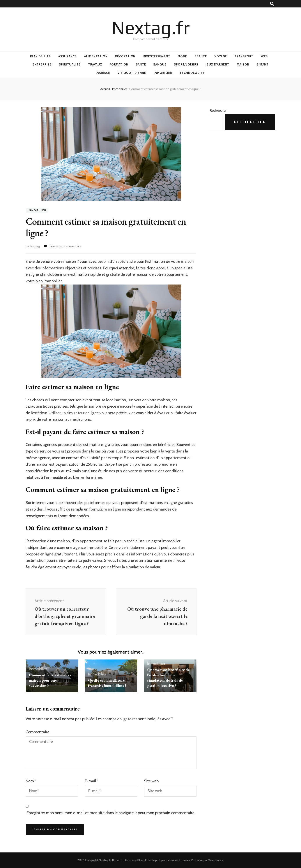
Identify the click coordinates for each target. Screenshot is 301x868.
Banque (160, 64)
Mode (182, 56)
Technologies (192, 73)
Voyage (221, 56)
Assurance (67, 56)
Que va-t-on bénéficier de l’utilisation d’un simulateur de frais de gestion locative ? (168, 678)
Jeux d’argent (218, 64)
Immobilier (163, 73)
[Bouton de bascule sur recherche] (272, 4)
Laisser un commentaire (65, 246)
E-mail (91, 781)
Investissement (157, 56)
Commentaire (37, 732)
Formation (119, 64)
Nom (31, 781)
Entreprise (42, 64)
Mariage (103, 73)
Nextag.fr (151, 27)
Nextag (35, 246)
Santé (141, 64)
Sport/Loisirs (186, 64)
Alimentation (96, 56)
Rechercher (218, 110)
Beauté (201, 56)
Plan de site (41, 56)
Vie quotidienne (132, 73)
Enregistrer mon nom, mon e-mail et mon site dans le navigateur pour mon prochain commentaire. (111, 813)
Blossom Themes (178, 860)
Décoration (125, 56)
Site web (151, 781)
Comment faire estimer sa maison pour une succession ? (50, 680)
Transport (244, 56)
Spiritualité (70, 64)
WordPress (216, 860)
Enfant (263, 64)
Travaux (95, 64)
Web (264, 56)
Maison (243, 64)
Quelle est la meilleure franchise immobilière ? (107, 683)
